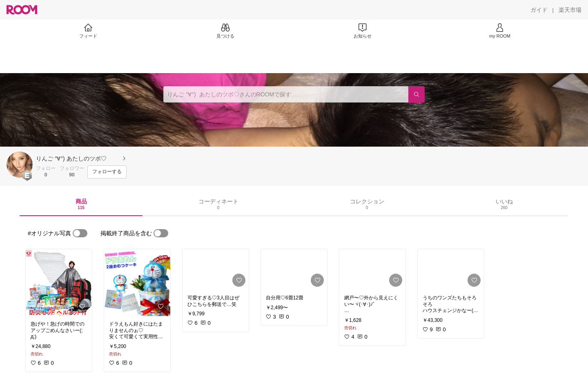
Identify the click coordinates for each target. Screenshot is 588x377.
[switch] (80, 233)
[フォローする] (107, 172)
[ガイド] (539, 10)
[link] (59, 283)
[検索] (416, 94)
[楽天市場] (570, 10)
